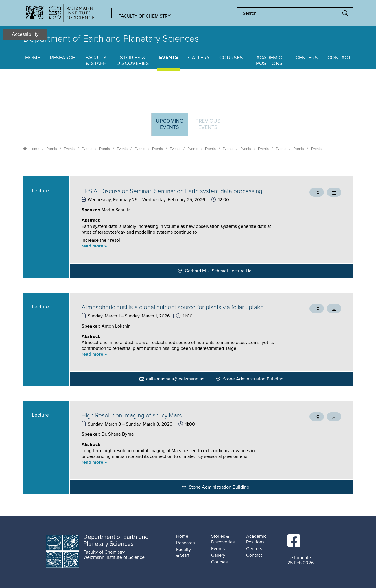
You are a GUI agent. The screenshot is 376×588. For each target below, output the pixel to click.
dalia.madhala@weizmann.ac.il (177, 379)
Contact (339, 58)
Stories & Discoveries (133, 61)
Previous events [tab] (208, 124)
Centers (307, 58)
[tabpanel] (188, 335)
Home (33, 58)
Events (169, 58)
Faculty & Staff (96, 61)
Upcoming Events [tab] (172, 127)
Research (63, 58)
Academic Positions (269, 61)
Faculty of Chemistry (145, 16)
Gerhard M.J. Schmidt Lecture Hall (219, 271)
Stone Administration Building (253, 379)
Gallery (199, 58)
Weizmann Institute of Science (114, 557)
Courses (231, 58)
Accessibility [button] (25, 35)
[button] (181, 246)
